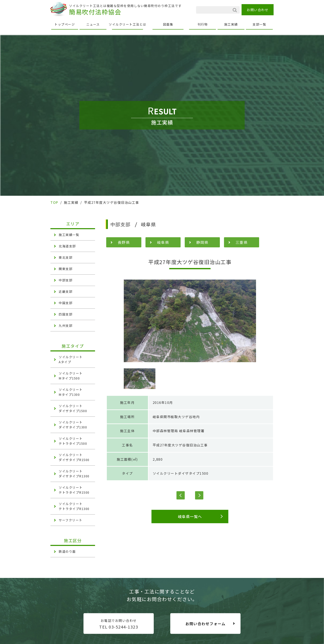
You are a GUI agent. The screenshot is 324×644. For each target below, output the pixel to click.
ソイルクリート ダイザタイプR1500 (74, 457)
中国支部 (66, 303)
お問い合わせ (258, 10)
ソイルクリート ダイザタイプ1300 (73, 425)
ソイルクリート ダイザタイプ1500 (73, 408)
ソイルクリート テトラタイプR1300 (74, 506)
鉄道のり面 (67, 551)
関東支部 (66, 269)
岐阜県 (163, 242)
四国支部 (66, 314)
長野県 (124, 242)
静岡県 (202, 242)
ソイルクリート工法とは (127, 24)
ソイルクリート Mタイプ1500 (71, 376)
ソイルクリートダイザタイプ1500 (181, 473)
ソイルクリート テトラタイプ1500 (73, 441)
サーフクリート (71, 520)
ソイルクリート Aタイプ (71, 359)
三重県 (242, 242)
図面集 (168, 24)
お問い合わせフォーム (205, 624)
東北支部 (66, 257)
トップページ (65, 24)
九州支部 (66, 326)
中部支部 (66, 280)
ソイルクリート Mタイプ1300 (71, 392)
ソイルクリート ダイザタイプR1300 (74, 474)
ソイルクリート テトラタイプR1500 (74, 490)
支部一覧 (259, 24)
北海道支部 (67, 246)
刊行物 (203, 24)
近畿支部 (66, 291)
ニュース (93, 24)
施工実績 (231, 24)
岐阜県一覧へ (190, 516)
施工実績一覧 (69, 235)
